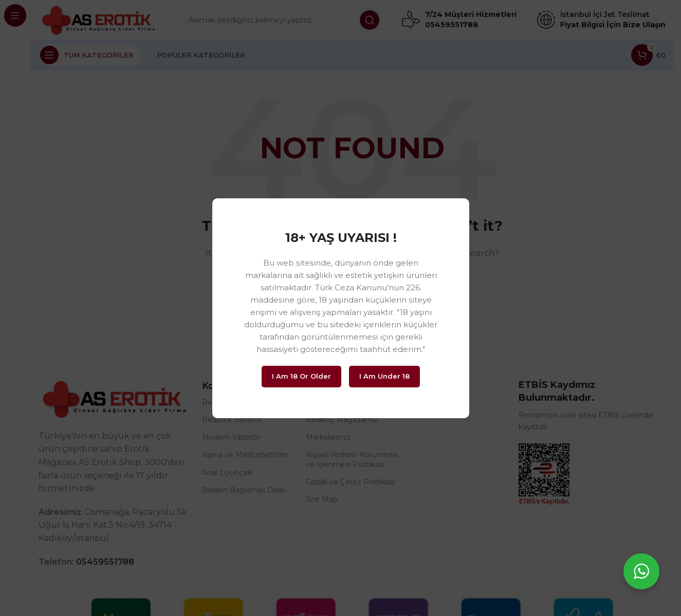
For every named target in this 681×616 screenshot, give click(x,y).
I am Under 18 (384, 376)
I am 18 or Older (301, 376)
